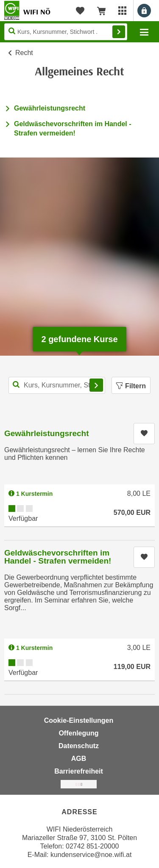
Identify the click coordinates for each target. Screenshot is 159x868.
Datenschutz (79, 746)
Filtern (131, 386)
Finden (119, 32)
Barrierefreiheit (79, 771)
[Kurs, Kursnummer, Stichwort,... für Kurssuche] (57, 385)
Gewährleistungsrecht (50, 108)
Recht (24, 53)
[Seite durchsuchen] (66, 32)
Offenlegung (78, 733)
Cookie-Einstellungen (79, 720)
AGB (79, 759)
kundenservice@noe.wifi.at (91, 855)
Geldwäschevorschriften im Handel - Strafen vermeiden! (58, 557)
